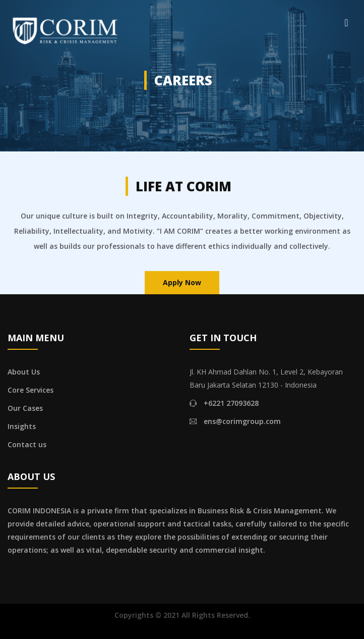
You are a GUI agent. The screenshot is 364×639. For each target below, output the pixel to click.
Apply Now (182, 282)
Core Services (31, 390)
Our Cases (25, 408)
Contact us (27, 444)
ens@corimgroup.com (242, 421)
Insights (22, 426)
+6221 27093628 (231, 403)
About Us (24, 372)
